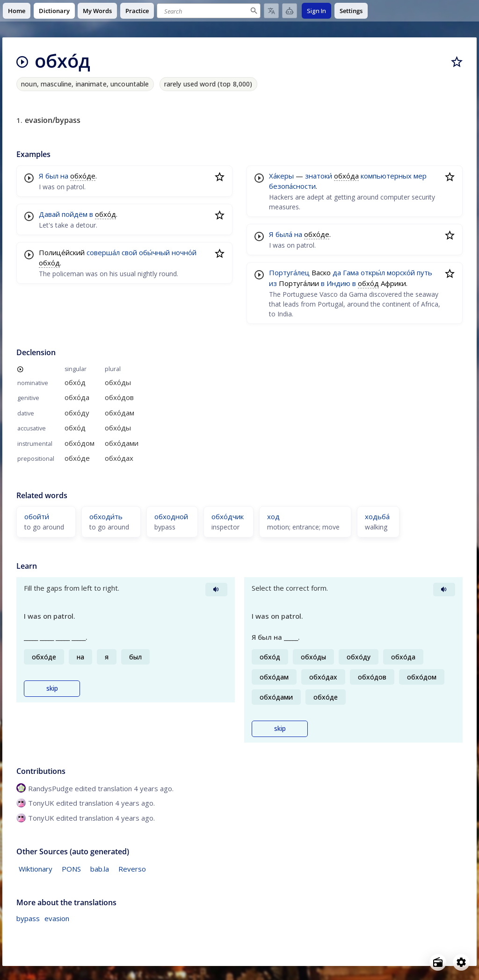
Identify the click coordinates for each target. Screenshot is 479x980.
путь (425, 272)
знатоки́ (319, 176)
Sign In (316, 11)
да (337, 272)
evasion (57, 918)
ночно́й (184, 252)
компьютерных (386, 176)
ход (273, 516)
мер (420, 176)
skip (52, 688)
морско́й (401, 272)
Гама (351, 272)
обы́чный (154, 252)
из (273, 283)
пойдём (75, 214)
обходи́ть (106, 516)
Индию (338, 283)
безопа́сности (292, 186)
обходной (171, 516)
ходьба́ (377, 516)
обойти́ (37, 516)
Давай (49, 214)
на (64, 176)
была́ (284, 234)
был (52, 176)
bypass (28, 918)
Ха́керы (281, 176)
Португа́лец (289, 272)
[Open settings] (461, 962)
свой (129, 252)
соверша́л (103, 252)
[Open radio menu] (438, 962)
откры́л (373, 272)
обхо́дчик (228, 516)
